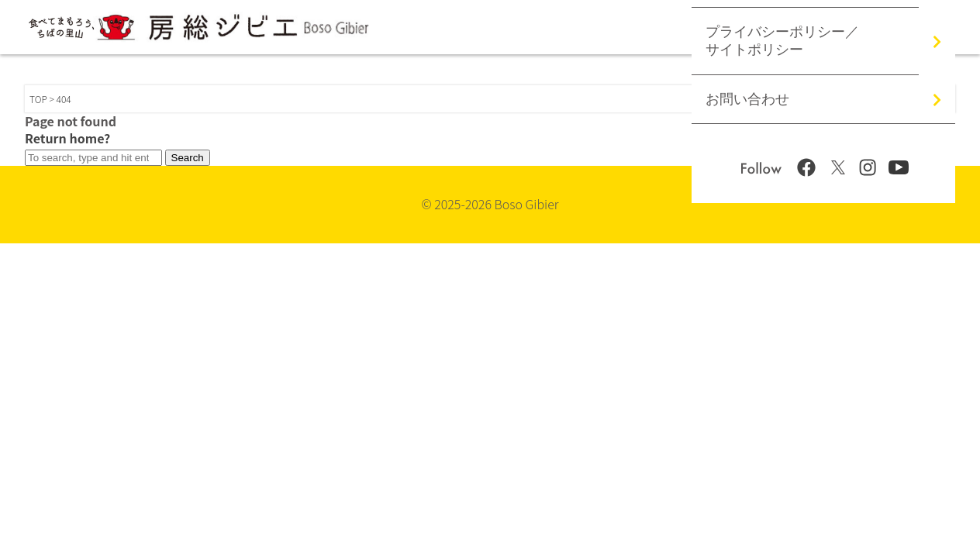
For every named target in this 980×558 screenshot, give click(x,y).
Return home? (67, 138)
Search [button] (188, 158)
